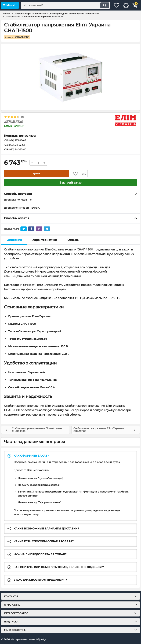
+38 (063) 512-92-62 (16, 145)
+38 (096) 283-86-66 (16, 141)
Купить (36, 174)
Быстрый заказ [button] (70, 183)
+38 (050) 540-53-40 (16, 150)
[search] (61, 5)
